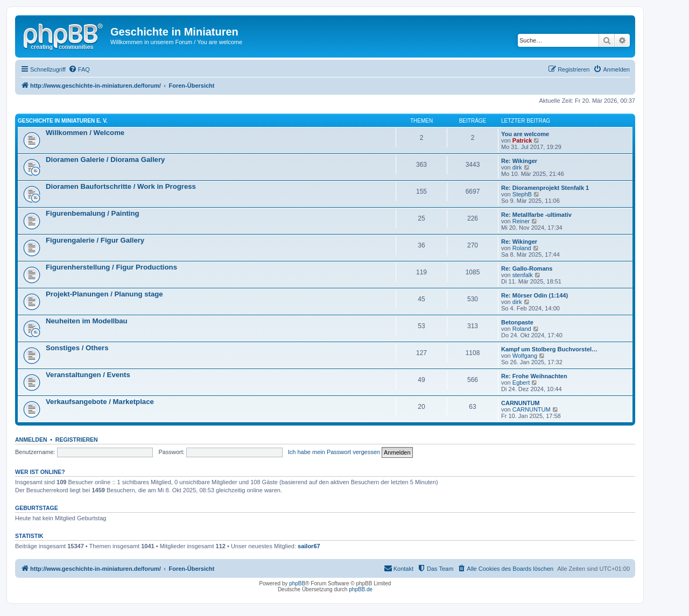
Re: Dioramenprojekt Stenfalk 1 (545, 188)
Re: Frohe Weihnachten (534, 376)
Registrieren (77, 440)
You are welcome (525, 134)
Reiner (521, 221)
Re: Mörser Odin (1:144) (535, 295)
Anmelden (31, 440)
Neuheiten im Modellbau (87, 321)
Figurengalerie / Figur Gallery (95, 240)
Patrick (522, 140)
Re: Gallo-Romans (527, 268)
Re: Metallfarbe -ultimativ (536, 215)
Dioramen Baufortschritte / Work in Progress (121, 186)
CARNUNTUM (521, 403)
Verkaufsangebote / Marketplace (100, 402)
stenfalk (523, 275)
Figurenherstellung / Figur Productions (111, 267)
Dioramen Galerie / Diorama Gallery (105, 160)
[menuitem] (79, 69)
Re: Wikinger (519, 161)
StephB (522, 194)
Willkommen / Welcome (85, 133)
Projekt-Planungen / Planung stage (104, 294)
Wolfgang (525, 356)
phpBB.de (361, 589)
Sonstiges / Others (77, 348)
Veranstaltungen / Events (88, 375)
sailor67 (309, 546)
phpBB (297, 583)
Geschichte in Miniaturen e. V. (63, 121)
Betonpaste (517, 322)
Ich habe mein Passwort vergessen (334, 452)
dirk (517, 167)
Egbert (521, 383)
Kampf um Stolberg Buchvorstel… (549, 349)
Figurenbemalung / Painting (93, 213)
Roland (522, 248)
